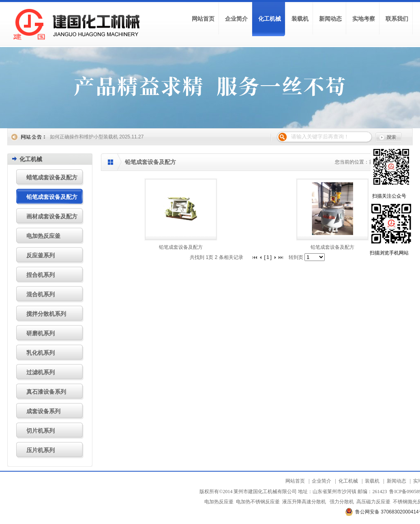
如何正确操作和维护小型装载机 (84, 137)
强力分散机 (342, 502)
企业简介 (321, 481)
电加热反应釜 (219, 502)
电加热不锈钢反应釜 (258, 502)
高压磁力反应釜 (373, 502)
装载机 (372, 481)
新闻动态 (396, 481)
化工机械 (348, 481)
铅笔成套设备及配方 (181, 247)
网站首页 (295, 481)
